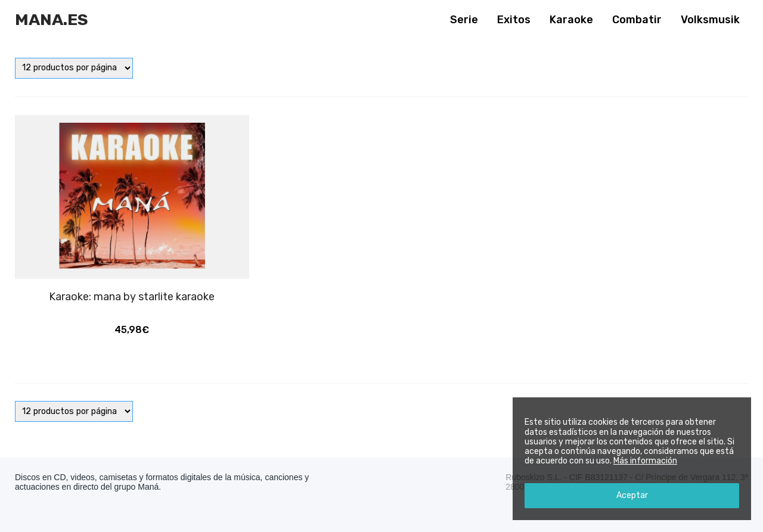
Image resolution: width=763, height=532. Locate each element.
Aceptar (632, 495)
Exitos (514, 20)
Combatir (637, 20)
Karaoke (571, 20)
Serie (464, 20)
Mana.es (52, 20)
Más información (645, 461)
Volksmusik (710, 20)
